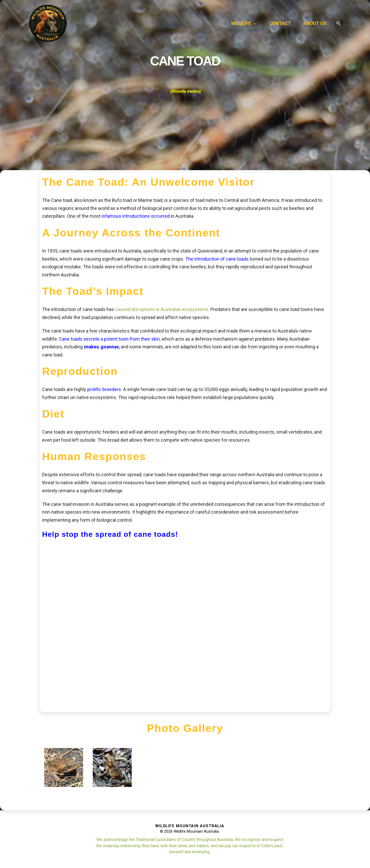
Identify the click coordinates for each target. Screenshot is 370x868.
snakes (91, 347)
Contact (280, 23)
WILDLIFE (244, 23)
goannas (110, 347)
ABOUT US (315, 23)
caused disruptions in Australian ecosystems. (162, 309)
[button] (339, 23)
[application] (254, 23)
